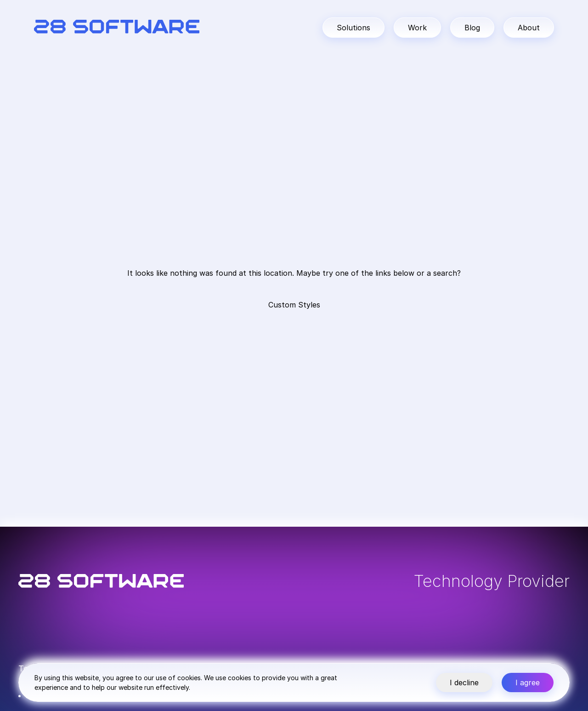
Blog (472, 28)
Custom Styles (294, 305)
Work (417, 28)
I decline (464, 683)
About (529, 28)
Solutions (353, 28)
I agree (528, 683)
